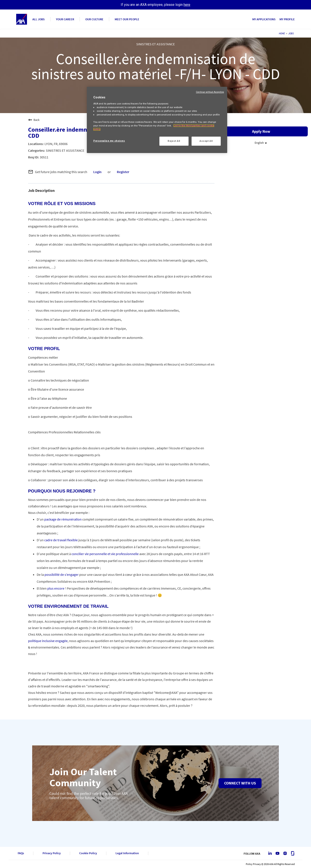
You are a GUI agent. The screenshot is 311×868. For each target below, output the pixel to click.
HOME (282, 33)
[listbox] (261, 143)
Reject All (174, 141)
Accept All (206, 141)
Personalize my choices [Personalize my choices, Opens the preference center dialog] (109, 141)
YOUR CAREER (65, 19)
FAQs (21, 853)
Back (34, 120)
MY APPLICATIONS (264, 19)
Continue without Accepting (210, 92)
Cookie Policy (88, 853)
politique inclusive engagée (48, 641)
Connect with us (240, 783)
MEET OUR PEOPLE (127, 19)
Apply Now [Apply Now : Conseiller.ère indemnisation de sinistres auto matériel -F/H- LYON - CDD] (261, 131)
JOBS (291, 33)
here (187, 5)
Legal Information (127, 853)
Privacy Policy (52, 853)
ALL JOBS (39, 19)
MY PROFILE (287, 19)
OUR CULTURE (94, 19)
